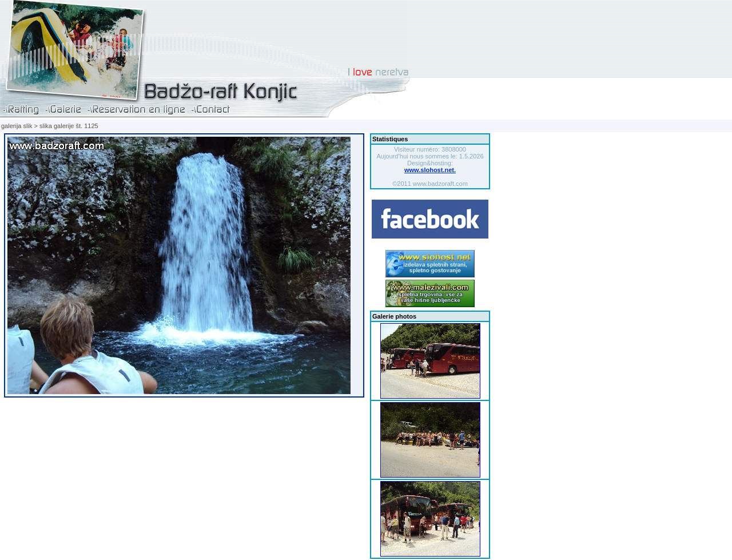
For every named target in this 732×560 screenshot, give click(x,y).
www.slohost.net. (430, 170)
